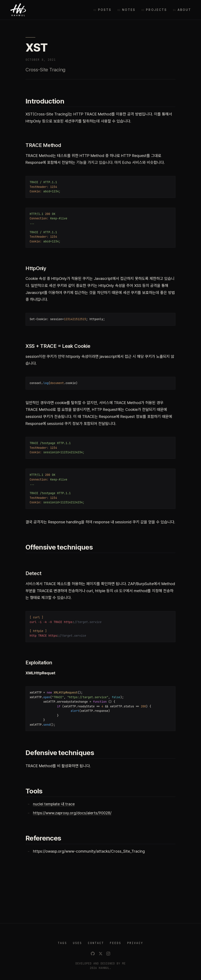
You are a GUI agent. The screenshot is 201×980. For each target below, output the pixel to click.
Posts (105, 10)
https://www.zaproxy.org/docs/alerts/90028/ (72, 813)
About (185, 10)
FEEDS (115, 943)
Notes (129, 10)
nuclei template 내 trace (54, 804)
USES (77, 943)
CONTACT (96, 943)
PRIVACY (135, 943)
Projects (156, 10)
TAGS (62, 943)
